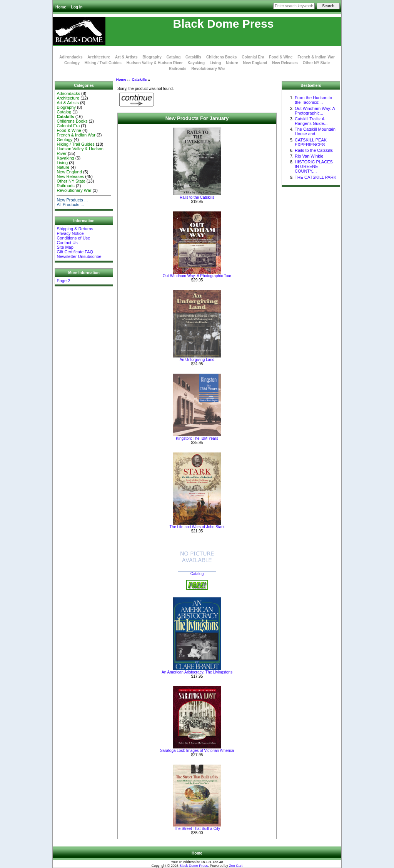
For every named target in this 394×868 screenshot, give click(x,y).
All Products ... (70, 205)
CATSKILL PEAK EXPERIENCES (311, 142)
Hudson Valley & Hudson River (155, 63)
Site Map (65, 247)
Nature (232, 63)
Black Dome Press (194, 866)
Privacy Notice (70, 233)
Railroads (178, 69)
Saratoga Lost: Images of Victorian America (197, 751)
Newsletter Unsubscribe (79, 256)
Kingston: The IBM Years (197, 438)
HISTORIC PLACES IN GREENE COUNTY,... (314, 166)
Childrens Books (221, 57)
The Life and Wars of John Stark (197, 527)
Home (61, 7)
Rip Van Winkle (309, 156)
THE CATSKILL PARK (316, 177)
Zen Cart (236, 866)
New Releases (285, 63)
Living (215, 63)
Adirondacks (71, 57)
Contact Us (67, 243)
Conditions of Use (73, 238)
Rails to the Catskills (197, 197)
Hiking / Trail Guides (103, 63)
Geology (72, 63)
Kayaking (196, 63)
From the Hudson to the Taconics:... (313, 100)
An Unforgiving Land (197, 360)
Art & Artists (126, 57)
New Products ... (72, 200)
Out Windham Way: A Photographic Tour (197, 276)
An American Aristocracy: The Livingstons (197, 672)
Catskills (139, 79)
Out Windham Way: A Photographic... (315, 111)
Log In (77, 7)
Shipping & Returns (75, 229)
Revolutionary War (208, 69)
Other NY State (316, 63)
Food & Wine (281, 57)
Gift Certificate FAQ (75, 252)
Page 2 (63, 281)
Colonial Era (253, 57)
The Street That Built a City (197, 829)
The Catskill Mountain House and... (315, 131)
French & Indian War (316, 57)
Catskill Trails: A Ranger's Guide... (311, 121)
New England (255, 63)
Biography (152, 57)
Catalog (174, 57)
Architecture (99, 57)
